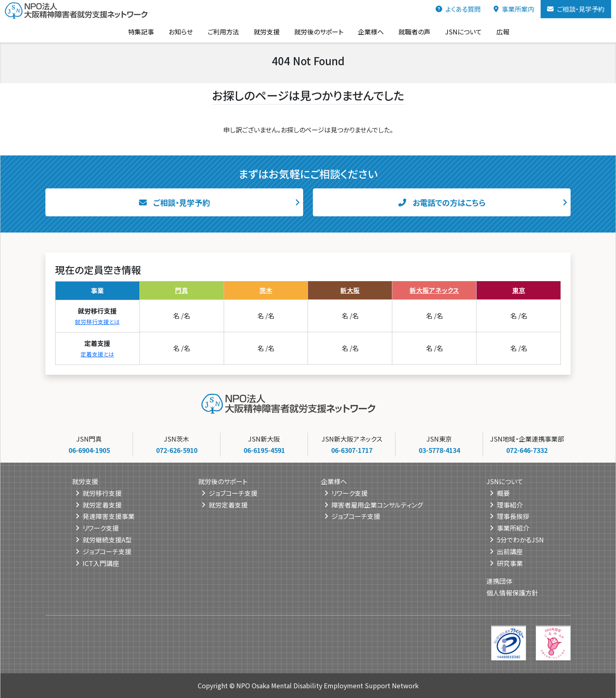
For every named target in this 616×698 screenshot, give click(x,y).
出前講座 (510, 551)
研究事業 (510, 563)
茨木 (266, 290)
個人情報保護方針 (512, 593)
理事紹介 (510, 504)
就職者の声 (404, 31)
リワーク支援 (101, 528)
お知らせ (170, 31)
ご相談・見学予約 (576, 9)
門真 (182, 290)
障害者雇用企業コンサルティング (377, 504)
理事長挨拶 (513, 516)
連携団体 (499, 581)
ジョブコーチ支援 (107, 551)
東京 (519, 290)
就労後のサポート (308, 31)
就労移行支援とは (97, 321)
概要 (503, 493)
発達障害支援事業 (109, 516)
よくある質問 (458, 9)
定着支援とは (97, 353)
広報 (492, 31)
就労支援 (256, 31)
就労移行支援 (102, 493)
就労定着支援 (102, 504)
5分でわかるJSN (520, 540)
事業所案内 (514, 9)
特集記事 (130, 31)
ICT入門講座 (101, 563)
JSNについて (453, 31)
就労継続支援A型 (107, 540)
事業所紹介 (513, 528)
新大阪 (350, 290)
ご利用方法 (213, 31)
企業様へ (360, 31)
